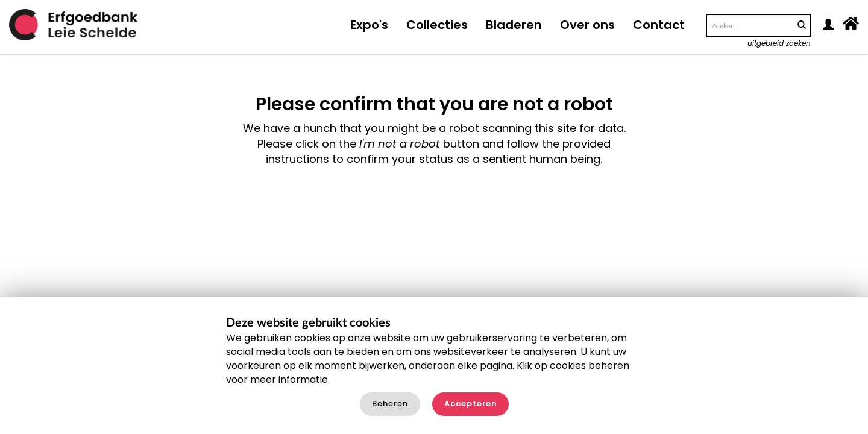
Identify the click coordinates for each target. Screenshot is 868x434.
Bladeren (514, 25)
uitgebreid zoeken (779, 43)
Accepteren (470, 404)
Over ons (587, 25)
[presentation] (417, 205)
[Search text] (749, 25)
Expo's (369, 25)
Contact (659, 25)
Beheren (390, 404)
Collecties (437, 25)
